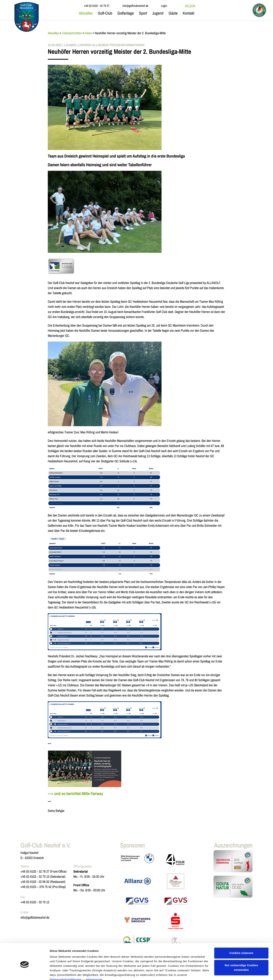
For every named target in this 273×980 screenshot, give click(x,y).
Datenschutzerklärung (66, 962)
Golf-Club (105, 13)
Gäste (173, 13)
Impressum (94, 962)
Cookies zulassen (241, 936)
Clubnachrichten (72, 33)
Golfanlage (126, 13)
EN (193, 6)
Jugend (158, 13)
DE (187, 6)
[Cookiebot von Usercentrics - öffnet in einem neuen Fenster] (25, 973)
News (88, 33)
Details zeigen (59, 973)
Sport (143, 13)
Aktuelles (86, 13)
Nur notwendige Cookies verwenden (241, 950)
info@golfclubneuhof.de (35, 917)
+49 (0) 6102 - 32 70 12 (35, 902)
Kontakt (189, 13)
